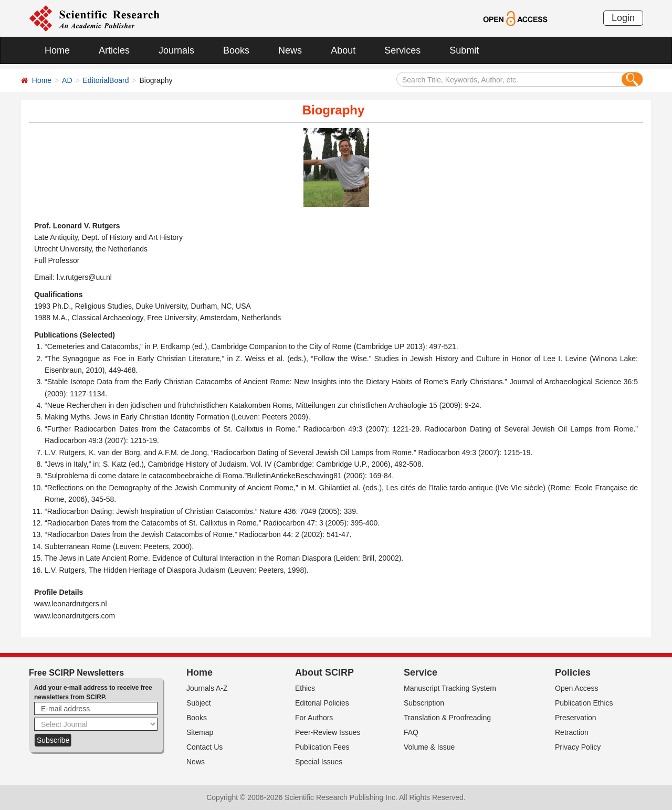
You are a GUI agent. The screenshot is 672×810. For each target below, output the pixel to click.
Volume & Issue (429, 747)
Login (623, 18)
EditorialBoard (106, 80)
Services (402, 50)
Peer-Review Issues (328, 732)
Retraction (572, 732)
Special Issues (319, 762)
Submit (464, 50)
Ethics (305, 688)
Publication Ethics (584, 703)
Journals (176, 50)
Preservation (576, 718)
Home (57, 50)
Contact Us (204, 747)
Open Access (577, 688)
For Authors (314, 718)
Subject (199, 703)
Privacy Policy (578, 747)
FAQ (411, 732)
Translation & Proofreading (447, 718)
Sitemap (200, 732)
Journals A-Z (207, 688)
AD (67, 80)
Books (236, 50)
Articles (114, 50)
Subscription (424, 703)
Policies (573, 672)
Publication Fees (322, 747)
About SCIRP (324, 672)
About (343, 50)
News (290, 50)
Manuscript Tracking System (450, 688)
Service (421, 672)
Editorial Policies (322, 703)
